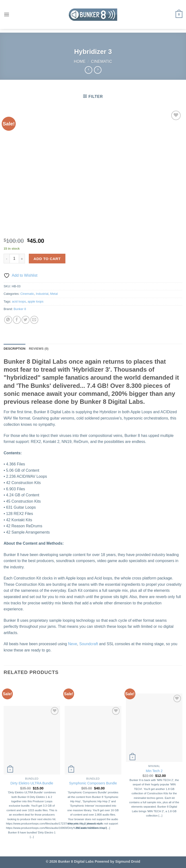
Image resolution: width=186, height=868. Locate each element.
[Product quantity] (14, 259)
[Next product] (89, 70)
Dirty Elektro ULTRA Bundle (32, 783)
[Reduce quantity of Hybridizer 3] (7, 259)
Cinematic (102, 61)
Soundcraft (89, 644)
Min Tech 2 (154, 771)
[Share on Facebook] (17, 320)
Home (80, 61)
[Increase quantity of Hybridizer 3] (22, 259)
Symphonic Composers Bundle (93, 783)
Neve (73, 644)
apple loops (35, 301)
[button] (7, 14)
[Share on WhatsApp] (8, 320)
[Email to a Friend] (34, 320)
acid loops (19, 301)
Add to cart (47, 259)
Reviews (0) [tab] (39, 349)
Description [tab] (15, 349)
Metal (54, 294)
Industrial (42, 294)
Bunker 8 (20, 309)
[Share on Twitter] (26, 320)
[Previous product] (98, 70)
